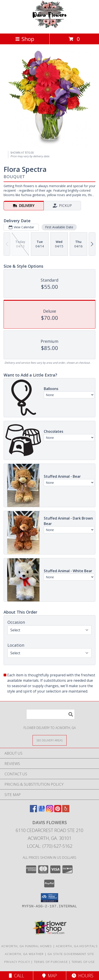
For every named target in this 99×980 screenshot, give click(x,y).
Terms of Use (83, 962)
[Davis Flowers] (49, 27)
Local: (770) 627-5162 (50, 846)
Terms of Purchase (51, 962)
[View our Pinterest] (58, 811)
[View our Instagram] (50, 811)
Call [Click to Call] (16, 976)
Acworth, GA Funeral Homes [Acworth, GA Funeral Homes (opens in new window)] (27, 946)
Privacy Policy (17, 962)
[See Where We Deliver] (50, 740)
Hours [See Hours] (82, 976)
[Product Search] (51, 714)
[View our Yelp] (66, 811)
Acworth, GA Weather (24, 954)
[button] (49, 898)
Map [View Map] (50, 976)
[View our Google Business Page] (42, 811)
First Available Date (59, 227)
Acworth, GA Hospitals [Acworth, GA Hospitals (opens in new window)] (77, 946)
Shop (25, 39)
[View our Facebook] (33, 811)
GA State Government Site (71, 954)
